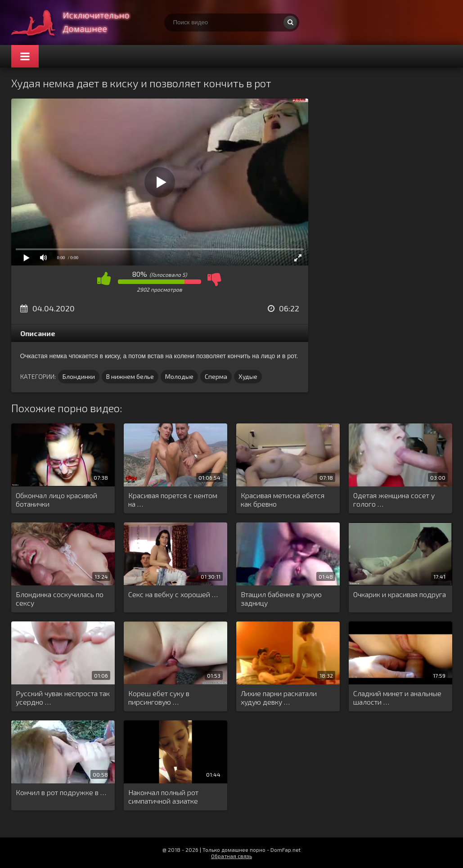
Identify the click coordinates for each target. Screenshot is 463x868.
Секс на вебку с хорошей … (173, 594)
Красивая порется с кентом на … (173, 499)
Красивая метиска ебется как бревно (283, 499)
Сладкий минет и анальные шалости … (397, 697)
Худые (248, 376)
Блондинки (79, 376)
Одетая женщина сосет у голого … (394, 499)
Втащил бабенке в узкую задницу (281, 598)
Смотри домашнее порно (79, 22)
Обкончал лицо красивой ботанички (56, 499)
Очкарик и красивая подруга (400, 594)
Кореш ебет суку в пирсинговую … (159, 697)
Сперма (216, 376)
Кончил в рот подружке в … (61, 792)
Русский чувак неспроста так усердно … (63, 697)
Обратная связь (231, 856)
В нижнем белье (130, 376)
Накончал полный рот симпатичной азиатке (163, 796)
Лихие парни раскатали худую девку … (279, 697)
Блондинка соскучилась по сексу (60, 598)
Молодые (179, 376)
